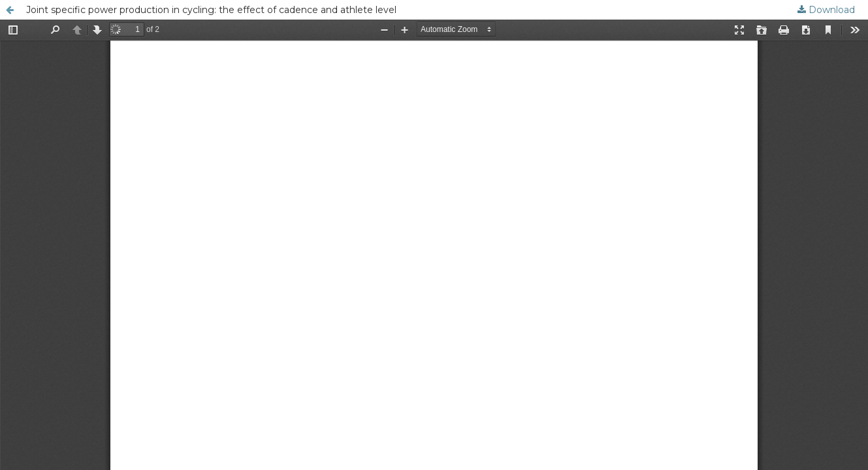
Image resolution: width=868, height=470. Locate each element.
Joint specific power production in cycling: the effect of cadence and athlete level (211, 10)
